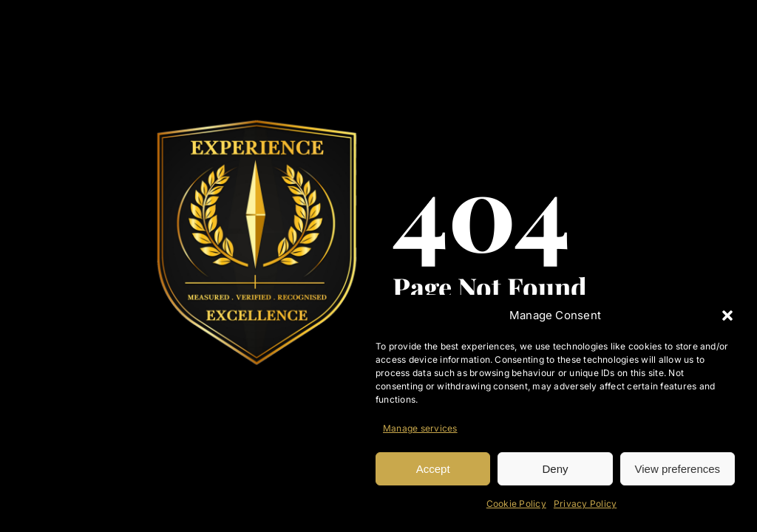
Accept (433, 469)
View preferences (678, 469)
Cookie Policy (516, 504)
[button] (727, 316)
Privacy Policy (585, 504)
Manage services (420, 428)
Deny (555, 469)
